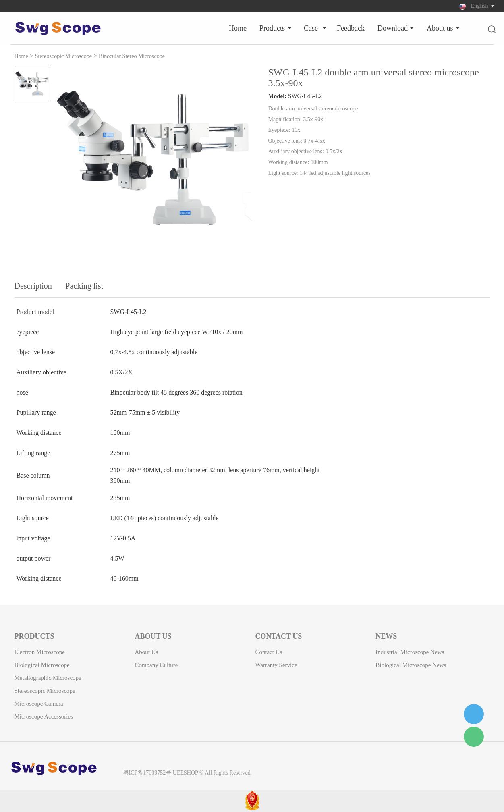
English (480, 6)
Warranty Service (276, 665)
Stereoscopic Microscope (63, 56)
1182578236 (474, 714)
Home (238, 28)
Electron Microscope (40, 652)
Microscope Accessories (44, 716)
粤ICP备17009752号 (147, 773)
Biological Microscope (42, 665)
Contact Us (269, 652)
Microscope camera (39, 704)
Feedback (351, 28)
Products (272, 28)
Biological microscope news (411, 665)
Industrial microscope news (410, 652)
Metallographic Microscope (48, 678)
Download (393, 28)
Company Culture (156, 665)
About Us (440, 28)
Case (311, 28)
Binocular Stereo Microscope (132, 56)
